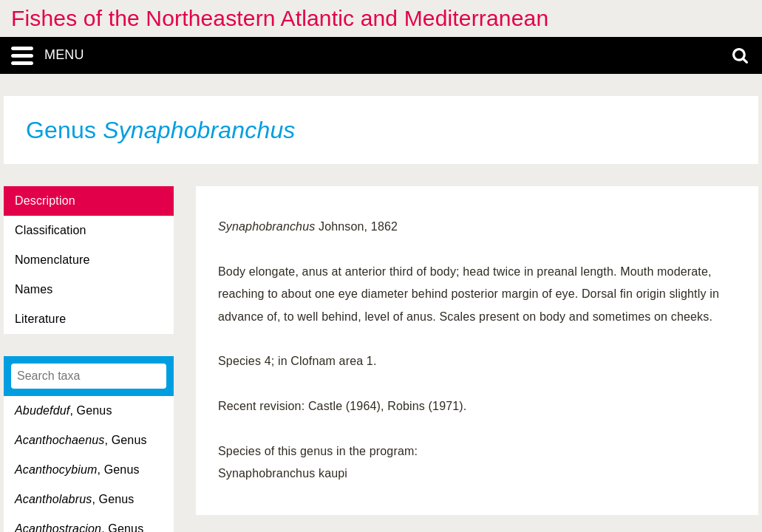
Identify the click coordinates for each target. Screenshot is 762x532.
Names (34, 289)
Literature (40, 319)
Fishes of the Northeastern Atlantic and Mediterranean (280, 18)
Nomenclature (52, 260)
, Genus (64, 410)
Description (45, 201)
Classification (51, 230)
